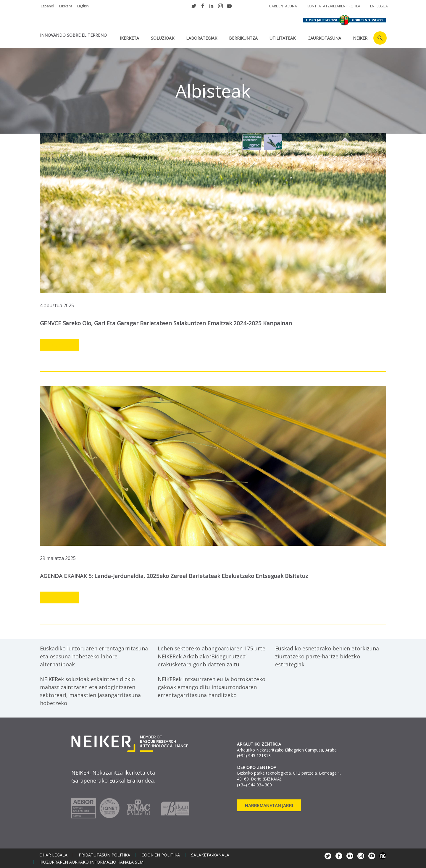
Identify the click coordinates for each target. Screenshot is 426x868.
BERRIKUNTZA (243, 38)
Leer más (59, 345)
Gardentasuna (283, 6)
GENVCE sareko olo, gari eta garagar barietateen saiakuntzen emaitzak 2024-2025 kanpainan (167, 323)
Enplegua (379, 6)
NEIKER (360, 38)
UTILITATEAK (283, 38)
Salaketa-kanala (210, 854)
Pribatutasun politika (104, 854)
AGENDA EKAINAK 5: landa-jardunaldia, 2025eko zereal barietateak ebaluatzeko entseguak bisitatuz (175, 575)
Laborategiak (202, 38)
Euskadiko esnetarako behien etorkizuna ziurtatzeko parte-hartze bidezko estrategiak (327, 656)
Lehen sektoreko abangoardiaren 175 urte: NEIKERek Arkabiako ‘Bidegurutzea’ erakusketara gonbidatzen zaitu (212, 656)
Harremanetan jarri (269, 805)
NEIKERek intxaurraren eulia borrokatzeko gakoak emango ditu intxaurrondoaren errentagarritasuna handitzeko (212, 686)
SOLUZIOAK (163, 38)
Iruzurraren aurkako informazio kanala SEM (91, 861)
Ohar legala (53, 854)
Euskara (66, 6)
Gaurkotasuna (324, 38)
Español (47, 6)
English (83, 6)
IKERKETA (129, 38)
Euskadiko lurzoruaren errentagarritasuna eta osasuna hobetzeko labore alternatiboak (94, 656)
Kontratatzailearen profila (334, 6)
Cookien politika (161, 854)
